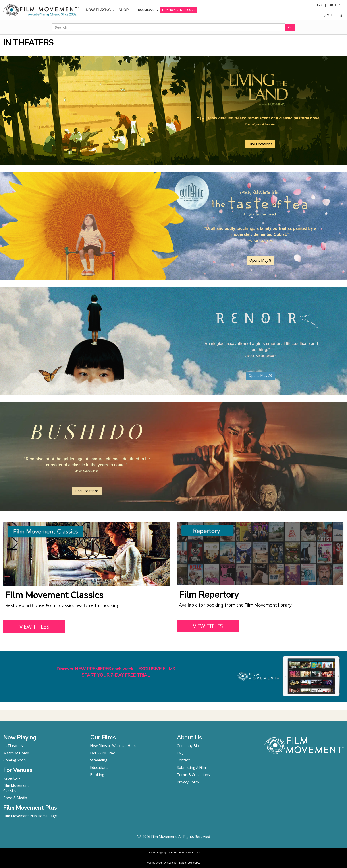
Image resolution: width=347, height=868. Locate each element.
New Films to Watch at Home (114, 746)
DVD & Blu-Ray (102, 753)
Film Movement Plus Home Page (30, 816)
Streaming (99, 760)
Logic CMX (194, 852)
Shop (124, 10)
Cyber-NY (172, 852)
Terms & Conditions (193, 775)
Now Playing (98, 10)
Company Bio (188, 746)
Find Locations (260, 144)
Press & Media (15, 798)
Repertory (12, 778)
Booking (97, 775)
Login (318, 5)
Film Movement (16, 786)
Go (290, 27)
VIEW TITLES (34, 627)
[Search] (169, 27)
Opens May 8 (260, 260)
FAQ (180, 753)
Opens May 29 (260, 376)
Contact (183, 760)
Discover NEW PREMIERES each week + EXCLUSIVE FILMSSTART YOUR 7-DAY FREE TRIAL (116, 672)
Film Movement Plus (176, 10)
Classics (10, 791)
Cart (331, 5)
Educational (146, 10)
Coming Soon (14, 760)
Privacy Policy (188, 782)
